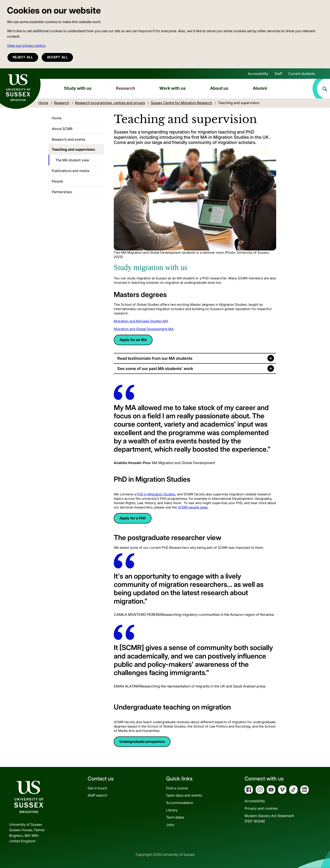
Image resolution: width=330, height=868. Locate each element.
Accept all (57, 57)
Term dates (175, 817)
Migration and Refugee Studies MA (141, 321)
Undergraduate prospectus (142, 741)
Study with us (78, 88)
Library (172, 810)
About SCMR (62, 129)
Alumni (260, 88)
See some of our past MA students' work (155, 369)
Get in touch (97, 788)
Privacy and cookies (261, 808)
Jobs (170, 825)
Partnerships (62, 192)
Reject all (23, 57)
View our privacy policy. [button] (26, 46)
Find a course (177, 788)
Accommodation (180, 803)
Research (126, 88)
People (57, 181)
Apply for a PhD (133, 518)
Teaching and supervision (73, 149)
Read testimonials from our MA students (155, 358)
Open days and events (184, 795)
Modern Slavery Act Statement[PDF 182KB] (269, 819)
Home (57, 118)
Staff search (97, 795)
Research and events (68, 139)
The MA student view (72, 160)
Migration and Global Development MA (144, 329)
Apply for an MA (133, 340)
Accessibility (258, 74)
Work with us (173, 88)
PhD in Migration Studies (156, 494)
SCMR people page (193, 507)
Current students (302, 74)
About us (219, 88)
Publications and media (71, 171)
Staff (278, 74)
